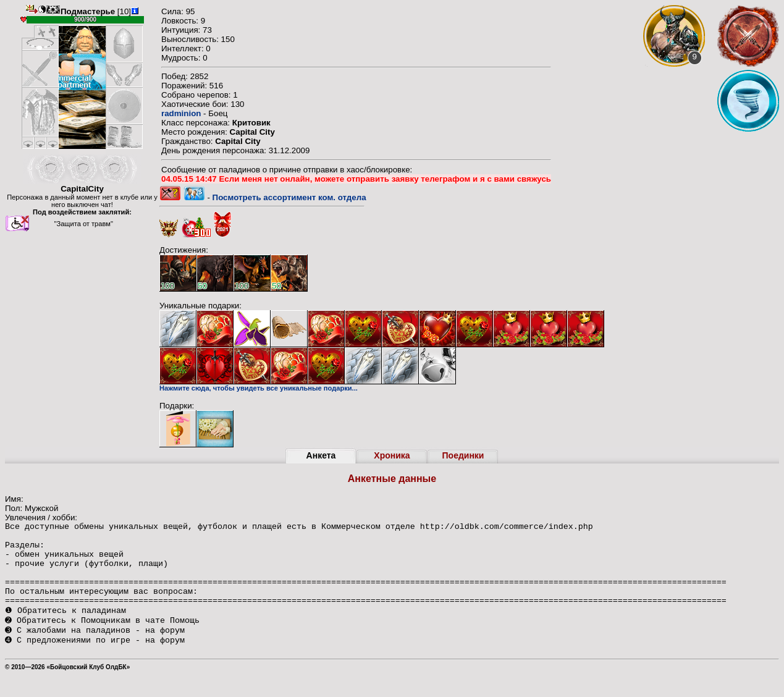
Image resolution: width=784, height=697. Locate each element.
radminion (181, 113)
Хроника (392, 455)
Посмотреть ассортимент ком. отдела (289, 197)
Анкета (321, 455)
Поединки (463, 455)
